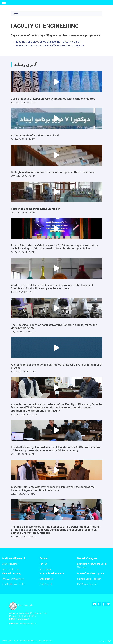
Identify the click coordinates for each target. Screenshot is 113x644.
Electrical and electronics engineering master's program (49, 42)
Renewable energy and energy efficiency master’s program (50, 46)
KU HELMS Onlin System (13, 579)
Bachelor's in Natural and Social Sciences (92, 565)
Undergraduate (46, 579)
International (45, 569)
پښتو (102, 641)
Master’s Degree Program (89, 579)
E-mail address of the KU (13, 584)
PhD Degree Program (87, 584)
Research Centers (10, 569)
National (43, 564)
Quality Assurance (10, 564)
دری (109, 641)
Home (16, 14)
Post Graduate (46, 584)
